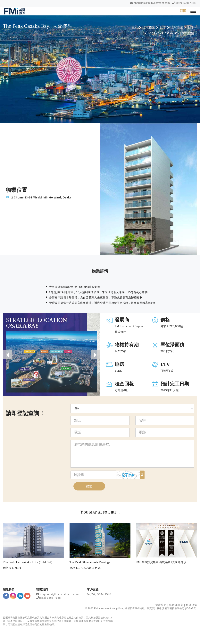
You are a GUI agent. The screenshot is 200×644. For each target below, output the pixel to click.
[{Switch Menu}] (193, 11)
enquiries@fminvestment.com (152, 3)
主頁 (135, 27)
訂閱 (183, 11)
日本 (163, 27)
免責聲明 (161, 605)
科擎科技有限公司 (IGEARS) (181, 608)
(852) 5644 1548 (100, 594)
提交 (89, 486)
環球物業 (149, 27)
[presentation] (8, 355)
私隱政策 (191, 605)
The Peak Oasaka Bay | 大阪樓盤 (171, 33)
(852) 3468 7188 (185, 3)
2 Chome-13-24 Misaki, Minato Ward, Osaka (41, 197)
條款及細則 (176, 605)
